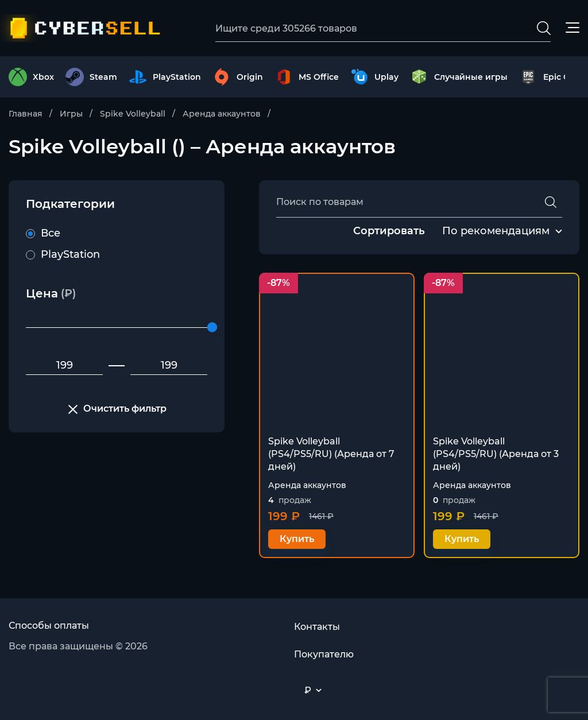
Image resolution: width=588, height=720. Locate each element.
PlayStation (63, 254)
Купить (297, 539)
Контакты (317, 627)
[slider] (212, 328)
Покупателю (324, 654)
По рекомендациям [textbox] (496, 231)
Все (43, 233)
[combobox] (496, 231)
